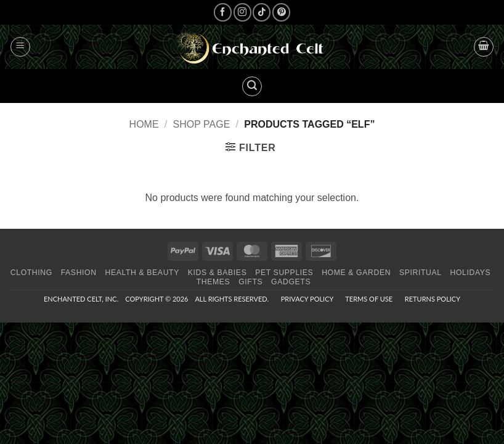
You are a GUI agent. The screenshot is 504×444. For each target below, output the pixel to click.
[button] (20, 47)
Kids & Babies (217, 273)
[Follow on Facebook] (223, 12)
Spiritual (421, 273)
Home (144, 124)
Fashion (79, 273)
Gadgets (291, 282)
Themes (213, 282)
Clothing (31, 273)
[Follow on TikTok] (262, 12)
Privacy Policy (307, 299)
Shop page (202, 124)
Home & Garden (356, 273)
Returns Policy (433, 299)
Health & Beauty (142, 273)
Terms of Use (369, 299)
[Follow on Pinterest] (281, 12)
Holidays (470, 273)
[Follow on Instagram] (242, 12)
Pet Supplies (284, 273)
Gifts (250, 282)
